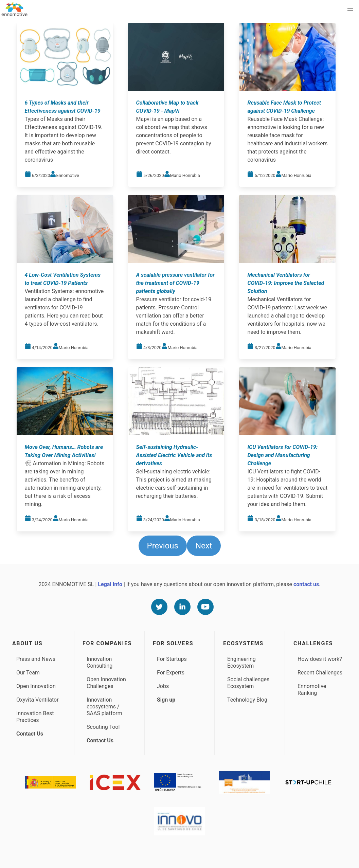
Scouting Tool (103, 727)
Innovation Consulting (100, 662)
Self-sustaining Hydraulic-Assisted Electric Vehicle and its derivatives (174, 455)
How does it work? (320, 659)
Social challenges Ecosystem (248, 683)
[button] (350, 9)
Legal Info (110, 584)
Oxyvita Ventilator (38, 700)
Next (204, 546)
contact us (306, 584)
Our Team (28, 673)
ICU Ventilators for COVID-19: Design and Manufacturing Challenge (282, 455)
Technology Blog (247, 700)
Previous (163, 546)
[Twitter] (159, 607)
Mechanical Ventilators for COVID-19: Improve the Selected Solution (286, 283)
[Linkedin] (182, 607)
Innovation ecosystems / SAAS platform (104, 707)
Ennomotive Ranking (312, 690)
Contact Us (30, 734)
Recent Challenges (320, 673)
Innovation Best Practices (35, 717)
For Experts (171, 673)
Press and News (36, 659)
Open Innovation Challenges (106, 683)
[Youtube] (205, 607)
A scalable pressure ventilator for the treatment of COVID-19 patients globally (175, 283)
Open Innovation (36, 686)
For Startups (172, 659)
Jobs (163, 686)
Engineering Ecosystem (241, 662)
